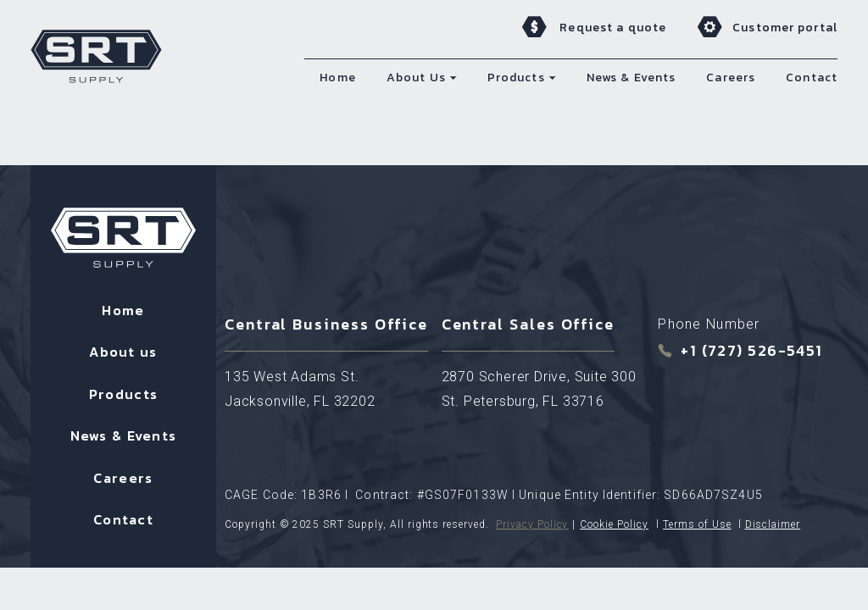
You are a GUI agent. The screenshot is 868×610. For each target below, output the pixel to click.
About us (123, 352)
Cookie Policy (614, 524)
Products (123, 394)
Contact (123, 519)
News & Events (124, 435)
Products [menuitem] (516, 78)
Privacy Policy (532, 524)
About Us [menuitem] (416, 78)
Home (123, 310)
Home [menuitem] (337, 78)
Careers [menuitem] (731, 78)
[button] (453, 78)
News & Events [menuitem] (632, 78)
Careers (123, 478)
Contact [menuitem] (812, 78)
